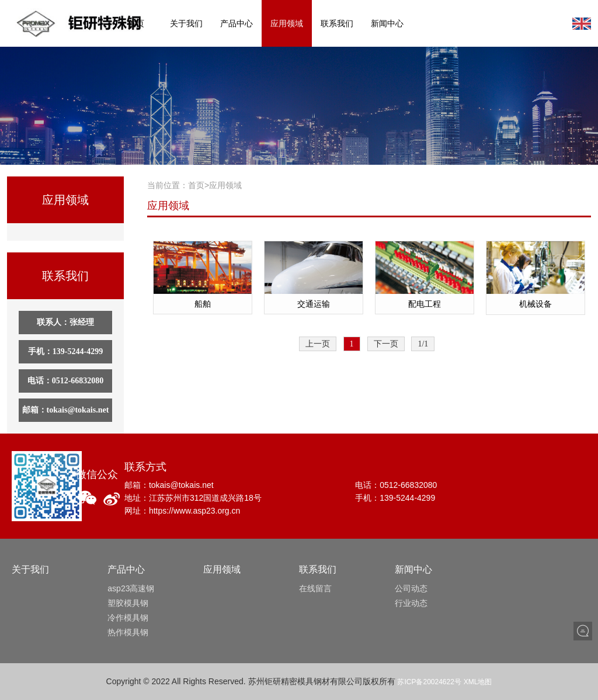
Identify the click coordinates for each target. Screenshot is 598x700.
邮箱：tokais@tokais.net (66, 410)
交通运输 (314, 304)
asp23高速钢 (131, 588)
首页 (136, 23)
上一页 (318, 344)
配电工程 (425, 304)
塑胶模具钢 (128, 603)
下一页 (386, 344)
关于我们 (186, 23)
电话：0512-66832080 (66, 381)
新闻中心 (387, 23)
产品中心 (237, 23)
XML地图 (478, 682)
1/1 (423, 344)
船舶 (203, 304)
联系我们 (337, 23)
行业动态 (411, 603)
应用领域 (287, 23)
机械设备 (536, 304)
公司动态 (411, 588)
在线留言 (315, 588)
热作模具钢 (128, 632)
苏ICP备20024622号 (429, 682)
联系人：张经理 (65, 322)
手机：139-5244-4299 (65, 351)
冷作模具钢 (128, 618)
